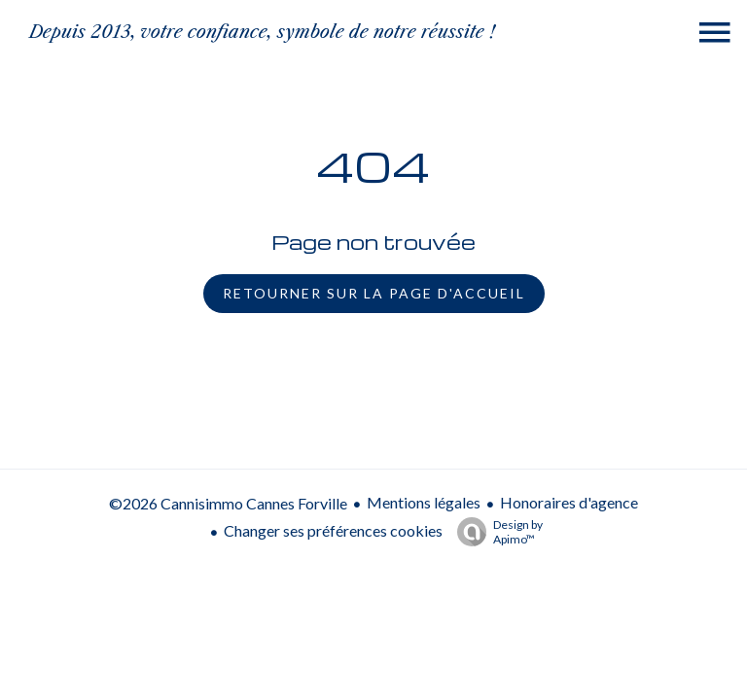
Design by (495, 532)
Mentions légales (424, 502)
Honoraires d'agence (569, 502)
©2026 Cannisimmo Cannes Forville (228, 503)
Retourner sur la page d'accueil (374, 293)
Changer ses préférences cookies (333, 530)
